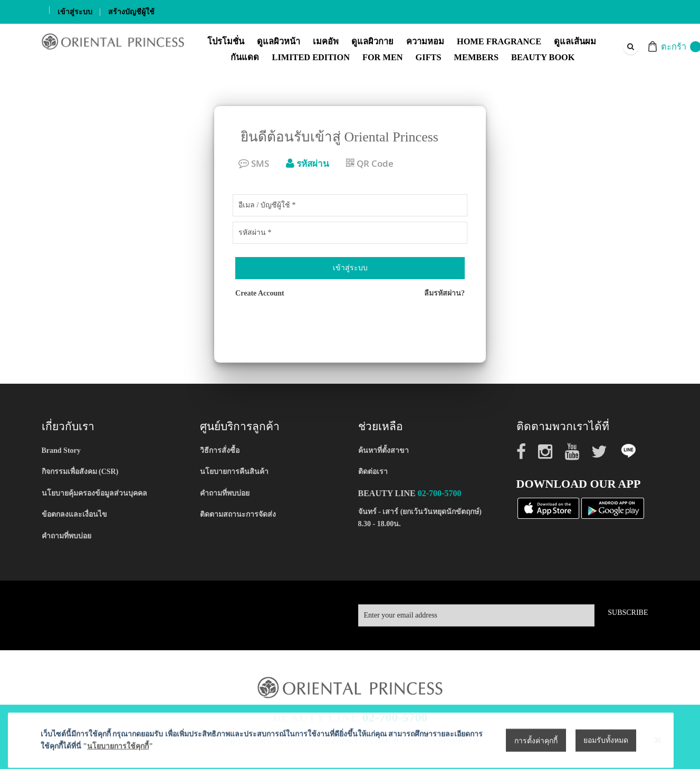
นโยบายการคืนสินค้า (234, 472)
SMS (254, 163)
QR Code (370, 163)
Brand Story (61, 450)
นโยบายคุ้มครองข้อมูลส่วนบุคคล (94, 493)
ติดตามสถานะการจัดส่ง (238, 514)
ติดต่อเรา (373, 472)
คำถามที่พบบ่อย (66, 536)
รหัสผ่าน (308, 163)
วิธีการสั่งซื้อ (220, 450)
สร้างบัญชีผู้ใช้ (131, 12)
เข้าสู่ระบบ (75, 12)
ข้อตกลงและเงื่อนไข (74, 514)
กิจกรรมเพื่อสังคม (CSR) (80, 472)
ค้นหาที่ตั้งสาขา (383, 450)
